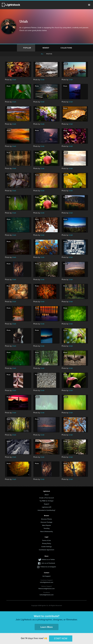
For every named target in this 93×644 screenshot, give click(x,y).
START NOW (61, 638)
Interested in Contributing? (46, 510)
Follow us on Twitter (48, 559)
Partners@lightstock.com (47, 589)
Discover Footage (46, 522)
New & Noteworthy (47, 531)
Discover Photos (47, 519)
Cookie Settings (46, 547)
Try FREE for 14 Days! (46, 501)
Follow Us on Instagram (48, 567)
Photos (49, 54)
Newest (46, 48)
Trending (46, 528)
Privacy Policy (47, 543)
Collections (66, 48)
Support (47, 504)
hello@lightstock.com (47, 595)
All (42, 54)
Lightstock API (47, 507)
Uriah (14, 80)
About (47, 495)
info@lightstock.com (47, 582)
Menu (89, 5)
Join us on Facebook (48, 563)
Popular (27, 48)
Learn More (47, 627)
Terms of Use (46, 540)
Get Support (46, 576)
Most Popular (47, 525)
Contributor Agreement (46, 550)
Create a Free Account (47, 498)
